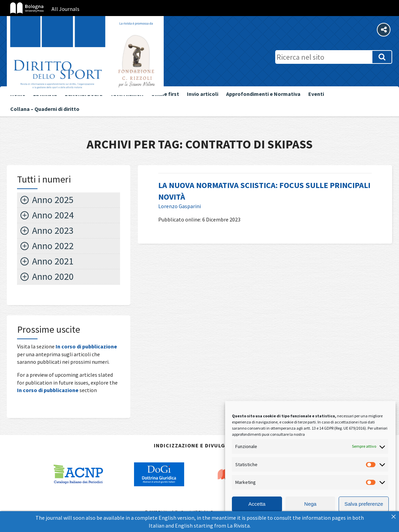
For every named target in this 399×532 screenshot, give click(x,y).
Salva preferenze (364, 504)
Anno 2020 (53, 276)
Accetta (257, 504)
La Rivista (238, 526)
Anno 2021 (53, 261)
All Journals (65, 9)
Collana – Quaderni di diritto (45, 109)
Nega (310, 504)
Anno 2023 (53, 230)
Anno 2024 (53, 215)
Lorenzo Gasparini (180, 206)
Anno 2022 (53, 246)
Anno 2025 (53, 200)
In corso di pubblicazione (86, 346)
